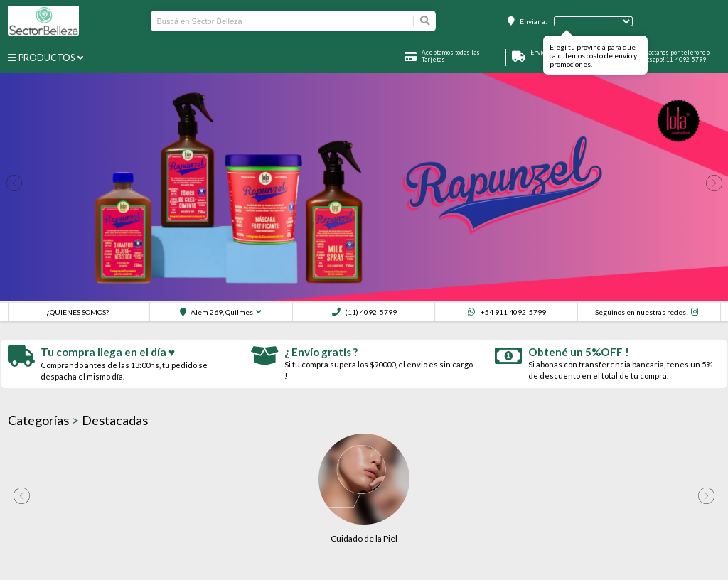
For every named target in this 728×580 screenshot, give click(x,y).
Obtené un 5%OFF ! (579, 352)
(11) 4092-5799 (364, 312)
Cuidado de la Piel (364, 538)
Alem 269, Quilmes (216, 312)
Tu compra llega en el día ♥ (108, 352)
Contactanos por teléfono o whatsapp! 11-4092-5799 (673, 56)
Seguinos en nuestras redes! (642, 312)
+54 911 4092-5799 (507, 312)
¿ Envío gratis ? (321, 352)
